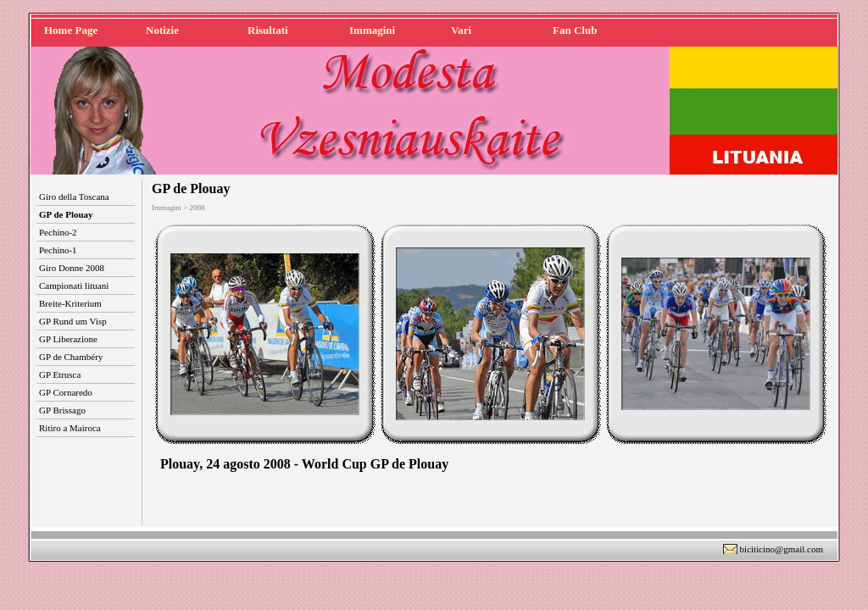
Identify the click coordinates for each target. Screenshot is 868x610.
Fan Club (575, 30)
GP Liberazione (68, 339)
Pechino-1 (58, 250)
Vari (461, 30)
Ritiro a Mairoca (70, 428)
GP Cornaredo (66, 392)
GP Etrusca (60, 374)
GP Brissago (62, 410)
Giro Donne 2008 (72, 268)
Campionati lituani (74, 286)
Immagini (372, 30)
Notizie (162, 30)
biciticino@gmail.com (782, 549)
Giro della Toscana (74, 197)
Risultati (268, 30)
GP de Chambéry (71, 357)
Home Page (71, 30)
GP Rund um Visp (73, 321)
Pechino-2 (58, 232)
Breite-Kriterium (70, 303)
